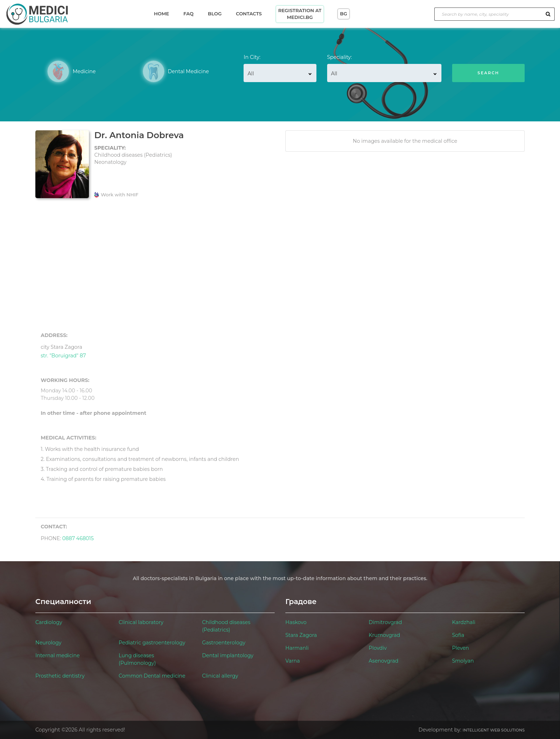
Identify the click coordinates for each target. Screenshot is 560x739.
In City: (252, 57)
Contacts (249, 14)
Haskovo (296, 622)
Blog (215, 14)
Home (162, 14)
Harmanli (297, 648)
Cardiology (49, 622)
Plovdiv (378, 648)
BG (344, 14)
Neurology (48, 643)
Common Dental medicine (152, 676)
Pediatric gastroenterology (152, 643)
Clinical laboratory (141, 622)
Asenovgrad (383, 661)
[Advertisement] (280, 265)
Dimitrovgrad (385, 622)
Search (488, 73)
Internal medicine (57, 655)
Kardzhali (464, 622)
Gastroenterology (224, 643)
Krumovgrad (384, 635)
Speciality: (340, 57)
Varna (293, 661)
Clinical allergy (220, 676)
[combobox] (280, 73)
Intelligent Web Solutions (494, 730)
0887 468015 (78, 538)
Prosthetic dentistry (60, 676)
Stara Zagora (301, 635)
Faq (189, 14)
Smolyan (463, 661)
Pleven (461, 648)
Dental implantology (228, 655)
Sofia (458, 635)
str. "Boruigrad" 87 (63, 350)
